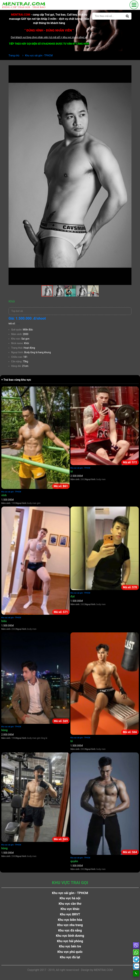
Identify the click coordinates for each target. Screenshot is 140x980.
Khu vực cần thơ (70, 904)
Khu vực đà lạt (70, 957)
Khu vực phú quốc (70, 952)
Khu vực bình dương (70, 936)
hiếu (4, 621)
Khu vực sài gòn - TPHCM (11, 492)
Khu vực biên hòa (70, 920)
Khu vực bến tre (70, 946)
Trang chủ (14, 55)
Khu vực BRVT (70, 914)
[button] (128, 68)
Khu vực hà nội (70, 898)
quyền (74, 861)
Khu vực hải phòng (70, 941)
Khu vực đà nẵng (70, 930)
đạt (73, 596)
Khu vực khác (70, 909)
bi (72, 471)
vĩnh (4, 495)
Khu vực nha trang (70, 925)
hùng (5, 730)
